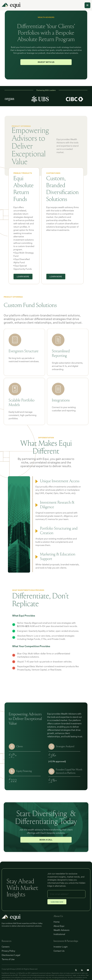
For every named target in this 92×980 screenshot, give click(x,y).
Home (57, 922)
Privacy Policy (8, 951)
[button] (87, 5)
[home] (11, 5)
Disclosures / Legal (11, 955)
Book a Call (46, 850)
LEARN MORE (23, 284)
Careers (6, 947)
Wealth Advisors (61, 930)
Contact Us (59, 951)
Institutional (59, 934)
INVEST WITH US (46, 62)
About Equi (59, 926)
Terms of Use (8, 959)
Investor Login (61, 947)
